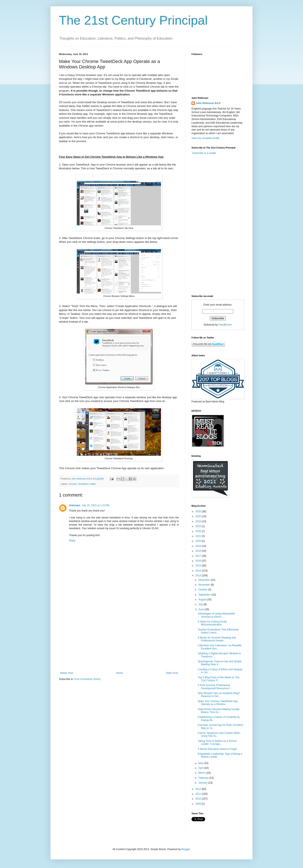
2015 (199, 566)
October (203, 590)
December (205, 580)
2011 (199, 794)
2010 (199, 799)
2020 (199, 541)
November (205, 585)
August (203, 600)
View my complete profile (205, 138)
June (201, 609)
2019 (199, 546)
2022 (199, 531)
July (201, 604)
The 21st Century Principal (133, 20)
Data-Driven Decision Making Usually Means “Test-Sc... (219, 711)
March (202, 773)
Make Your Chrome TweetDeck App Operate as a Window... (218, 703)
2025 (199, 516)
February (204, 778)
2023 (199, 526)
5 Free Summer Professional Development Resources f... (215, 687)
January (203, 783)
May (201, 763)
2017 (199, 556)
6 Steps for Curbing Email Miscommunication (212, 623)
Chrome (73, 484)
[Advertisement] (119, 637)
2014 (199, 571)
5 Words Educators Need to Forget (217, 749)
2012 (199, 789)
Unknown (75, 505)
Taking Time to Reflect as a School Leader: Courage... (217, 742)
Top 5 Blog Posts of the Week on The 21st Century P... (219, 679)
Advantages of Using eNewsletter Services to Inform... (216, 615)
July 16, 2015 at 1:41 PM (95, 505)
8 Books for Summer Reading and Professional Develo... (217, 639)
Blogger (186, 849)
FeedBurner (225, 325)
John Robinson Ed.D (208, 103)
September (205, 595)
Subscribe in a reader (204, 153)
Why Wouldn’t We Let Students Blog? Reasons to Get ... (219, 695)
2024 (199, 521)
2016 (199, 561)
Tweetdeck (83, 484)
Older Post (172, 673)
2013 (199, 576)
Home (120, 673)
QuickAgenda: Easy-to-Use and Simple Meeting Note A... (220, 663)
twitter (93, 484)
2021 (199, 536)
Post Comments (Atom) (87, 679)
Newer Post (66, 673)
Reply (72, 541)
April (201, 768)
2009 (199, 804)
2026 (199, 511)
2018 (199, 551)
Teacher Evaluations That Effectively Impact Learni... (218, 631)
